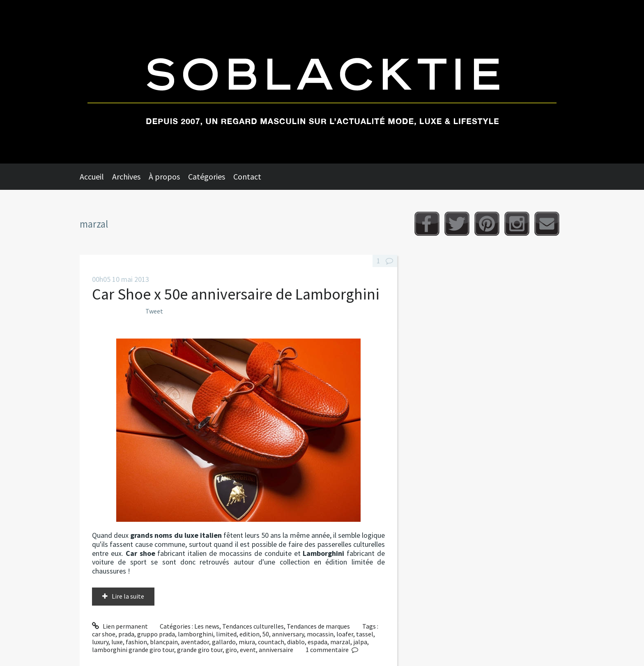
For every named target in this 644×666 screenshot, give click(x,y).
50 (266, 634)
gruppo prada (156, 634)
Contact (247, 176)
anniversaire (276, 650)
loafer (345, 634)
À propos (164, 176)
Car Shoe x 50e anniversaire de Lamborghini (236, 294)
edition (250, 634)
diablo (296, 642)
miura (247, 642)
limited (226, 634)
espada (317, 642)
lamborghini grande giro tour (133, 650)
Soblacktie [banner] (322, 82)
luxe (117, 642)
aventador (195, 642)
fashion (136, 642)
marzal (340, 642)
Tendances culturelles (253, 626)
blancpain (164, 642)
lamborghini (195, 634)
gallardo (224, 642)
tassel (365, 634)
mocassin (320, 634)
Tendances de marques (318, 626)
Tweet (154, 311)
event (248, 650)
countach (271, 642)
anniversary (288, 634)
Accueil (92, 176)
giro (231, 650)
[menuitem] (96, 177)
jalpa (360, 642)
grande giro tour (200, 650)
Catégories (207, 176)
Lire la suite (128, 596)
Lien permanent (120, 626)
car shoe (104, 634)
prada (126, 634)
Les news (207, 626)
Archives (126, 176)
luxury (100, 642)
